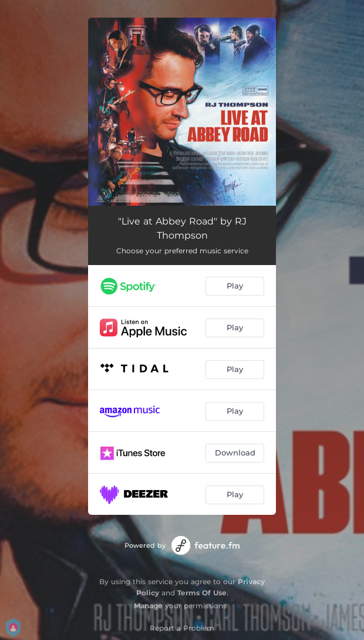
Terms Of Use (202, 593)
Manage (148, 606)
